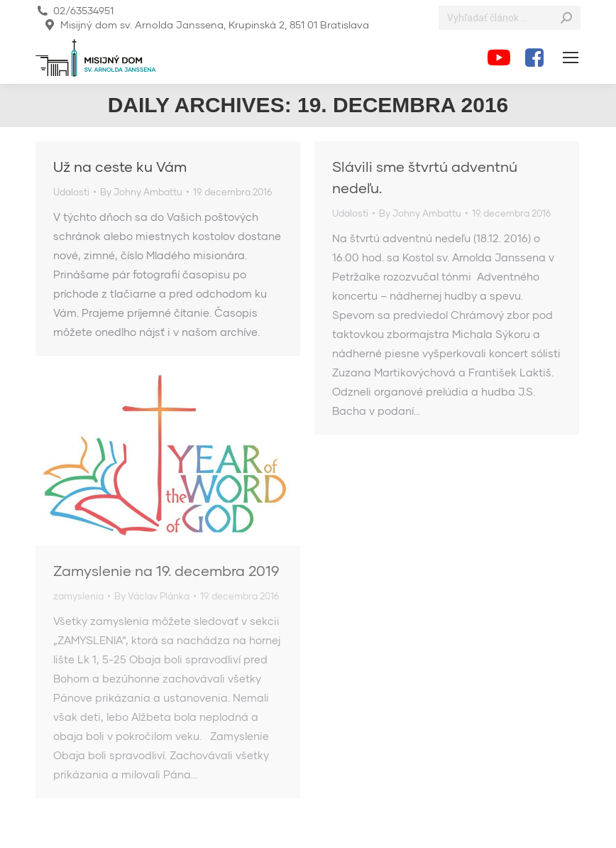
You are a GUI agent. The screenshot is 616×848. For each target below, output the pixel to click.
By (141, 192)
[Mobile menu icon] (571, 58)
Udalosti (71, 192)
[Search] (510, 18)
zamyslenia (78, 596)
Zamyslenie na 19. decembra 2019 (166, 570)
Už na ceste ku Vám (120, 166)
